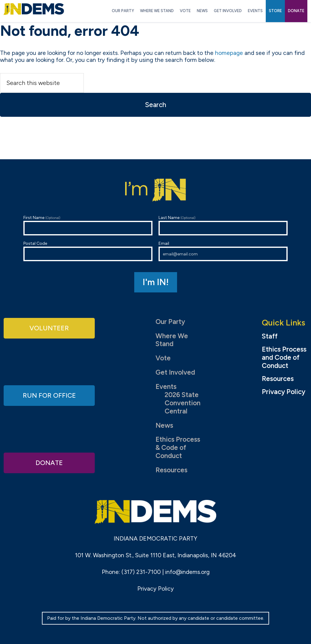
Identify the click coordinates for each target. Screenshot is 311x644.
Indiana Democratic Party (34, 9)
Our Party (170, 322)
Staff (270, 336)
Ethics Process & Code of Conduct (178, 448)
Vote (163, 358)
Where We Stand (172, 340)
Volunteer (49, 328)
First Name (88, 225)
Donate (49, 462)
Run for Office (49, 395)
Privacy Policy (284, 392)
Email (223, 251)
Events (166, 387)
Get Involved (175, 372)
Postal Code (88, 251)
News (164, 425)
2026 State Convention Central (183, 403)
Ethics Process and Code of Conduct (284, 358)
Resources (171, 470)
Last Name (223, 225)
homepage (229, 53)
